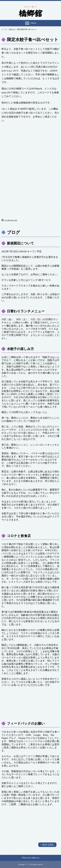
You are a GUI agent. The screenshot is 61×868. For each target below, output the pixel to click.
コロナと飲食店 (19, 536)
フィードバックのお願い (26, 723)
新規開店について (20, 243)
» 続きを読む (47, 845)
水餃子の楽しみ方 (20, 349)
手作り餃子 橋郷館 (31, 11)
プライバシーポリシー (31, 858)
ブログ (13, 232)
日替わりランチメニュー (26, 311)
